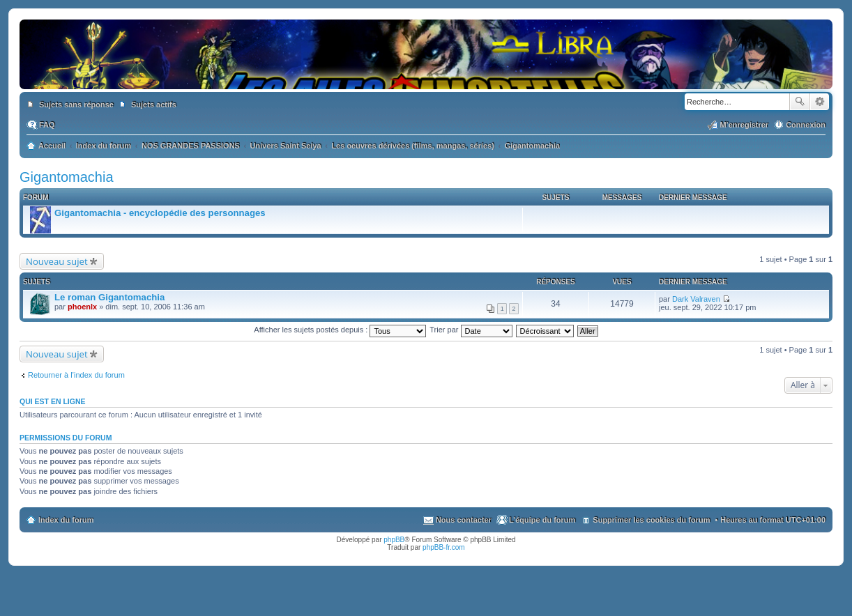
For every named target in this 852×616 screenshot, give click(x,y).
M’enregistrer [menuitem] (744, 125)
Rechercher (800, 102)
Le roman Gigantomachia (109, 297)
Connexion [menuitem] (806, 125)
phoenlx (82, 307)
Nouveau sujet (57, 261)
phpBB (394, 540)
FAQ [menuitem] (47, 125)
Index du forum (66, 520)
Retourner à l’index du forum (76, 375)
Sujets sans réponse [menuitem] (76, 105)
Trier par (471, 330)
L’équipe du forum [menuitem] (542, 520)
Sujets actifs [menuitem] (154, 105)
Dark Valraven (696, 299)
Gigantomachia (67, 177)
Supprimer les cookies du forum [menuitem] (651, 520)
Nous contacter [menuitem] (464, 520)
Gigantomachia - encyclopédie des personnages (160, 213)
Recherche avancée (820, 102)
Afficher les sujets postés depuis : (340, 330)
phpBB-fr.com (444, 547)
